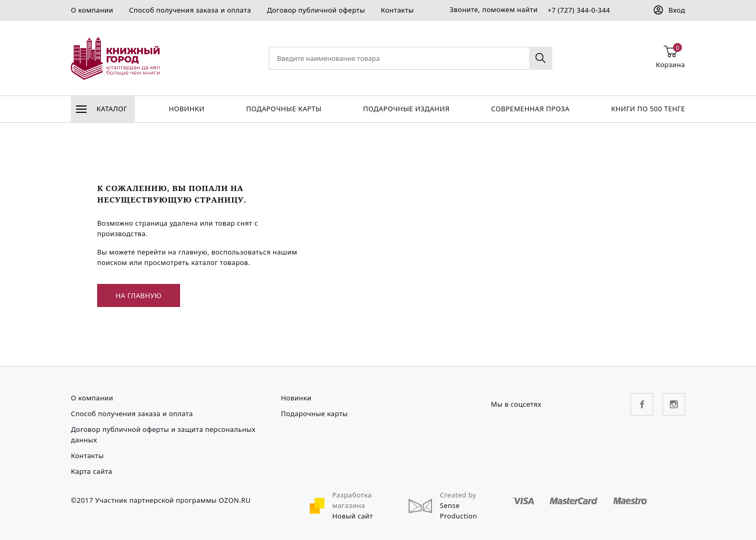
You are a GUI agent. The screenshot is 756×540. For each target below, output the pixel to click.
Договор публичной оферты (316, 10)
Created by (458, 495)
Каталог (102, 109)
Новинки (186, 109)
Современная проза (530, 109)
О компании (92, 10)
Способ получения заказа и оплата (190, 10)
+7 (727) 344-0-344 (579, 10)
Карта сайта (92, 471)
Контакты (397, 10)
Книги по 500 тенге (648, 109)
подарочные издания (407, 109)
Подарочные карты (284, 109)
